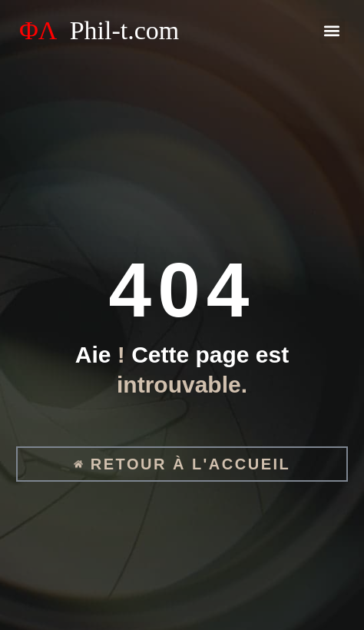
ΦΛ (99, 30)
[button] (332, 31)
